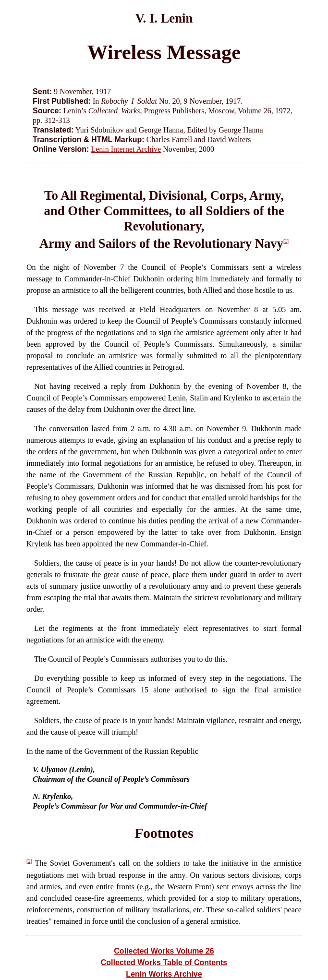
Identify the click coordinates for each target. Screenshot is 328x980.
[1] (286, 241)
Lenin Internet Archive (126, 149)
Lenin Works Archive (164, 974)
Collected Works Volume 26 (164, 951)
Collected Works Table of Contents (164, 962)
